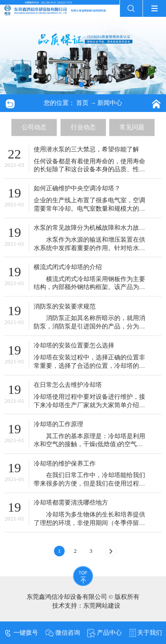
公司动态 (34, 127)
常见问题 (132, 127)
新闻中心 (110, 103)
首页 (82, 103)
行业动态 (83, 127)
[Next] (111, 551)
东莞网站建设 (102, 606)
